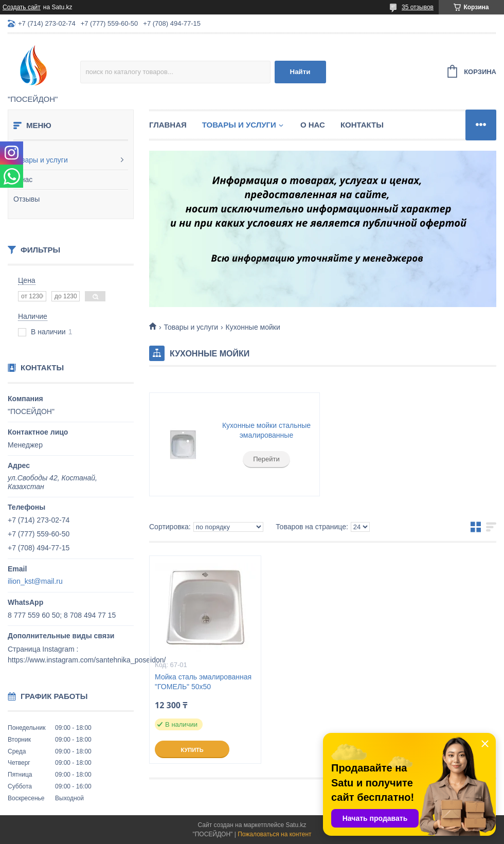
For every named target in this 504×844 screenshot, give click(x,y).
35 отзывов (418, 7)
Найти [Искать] (300, 72)
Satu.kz (296, 825)
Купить (192, 750)
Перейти (266, 459)
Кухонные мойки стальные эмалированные (266, 430)
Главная (168, 125)
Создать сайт (22, 7)
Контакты (362, 125)
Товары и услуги (41, 160)
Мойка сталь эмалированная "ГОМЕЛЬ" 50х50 (203, 682)
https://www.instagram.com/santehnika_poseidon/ (87, 660)
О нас (23, 179)
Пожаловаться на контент (274, 834)
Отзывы (26, 199)
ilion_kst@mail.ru (35, 581)
